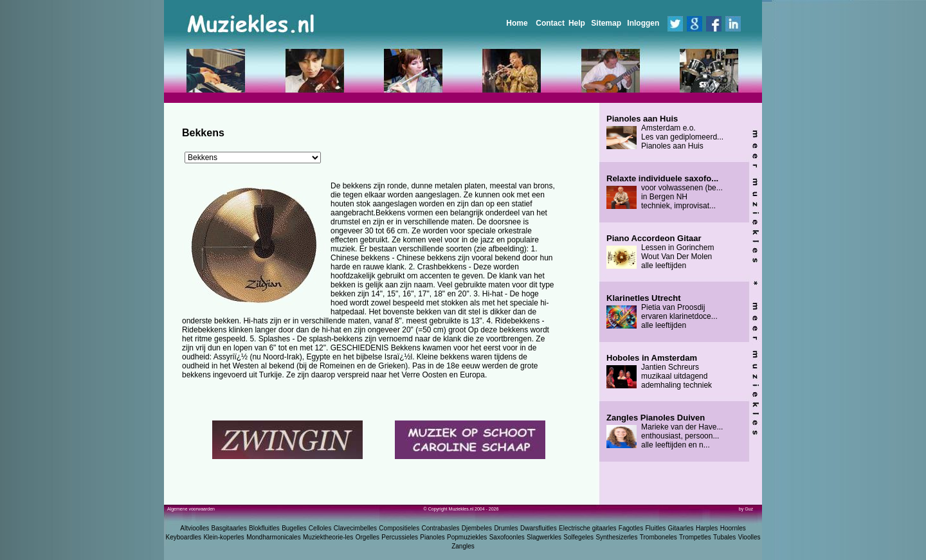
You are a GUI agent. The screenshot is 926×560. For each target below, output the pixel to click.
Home (517, 23)
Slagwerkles (544, 537)
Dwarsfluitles (539, 528)
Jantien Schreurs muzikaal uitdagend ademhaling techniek (659, 372)
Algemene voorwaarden (191, 509)
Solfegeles (578, 537)
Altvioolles (195, 528)
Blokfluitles (264, 528)
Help (577, 23)
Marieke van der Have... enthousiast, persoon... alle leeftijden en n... (665, 431)
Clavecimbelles (355, 528)
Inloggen (643, 23)
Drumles (506, 528)
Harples (707, 528)
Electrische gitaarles (587, 528)
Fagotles (631, 528)
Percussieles (400, 537)
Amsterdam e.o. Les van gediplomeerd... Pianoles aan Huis (665, 132)
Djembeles (477, 528)
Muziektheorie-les (328, 537)
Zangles (463, 546)
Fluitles (656, 528)
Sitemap (606, 23)
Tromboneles (658, 537)
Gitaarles (681, 528)
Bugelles (294, 528)
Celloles (320, 528)
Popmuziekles (467, 537)
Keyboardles (184, 537)
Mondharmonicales (274, 537)
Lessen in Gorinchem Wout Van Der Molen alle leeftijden (660, 252)
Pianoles (432, 537)
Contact (550, 23)
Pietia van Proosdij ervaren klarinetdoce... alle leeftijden (662, 312)
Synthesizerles (616, 537)
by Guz (746, 509)
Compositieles (399, 528)
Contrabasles (441, 528)
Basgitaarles (229, 528)
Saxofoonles (507, 537)
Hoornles (733, 528)
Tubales (724, 537)
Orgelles (368, 537)
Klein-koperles (223, 537)
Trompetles (695, 537)
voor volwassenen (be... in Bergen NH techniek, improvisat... (665, 192)
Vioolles (749, 537)
